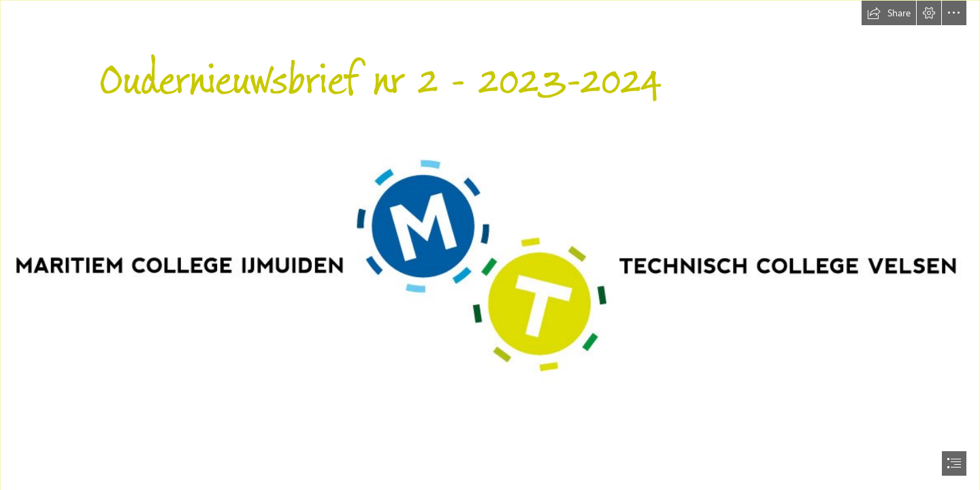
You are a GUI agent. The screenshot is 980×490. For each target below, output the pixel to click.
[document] (490, 245)
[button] (889, 13)
